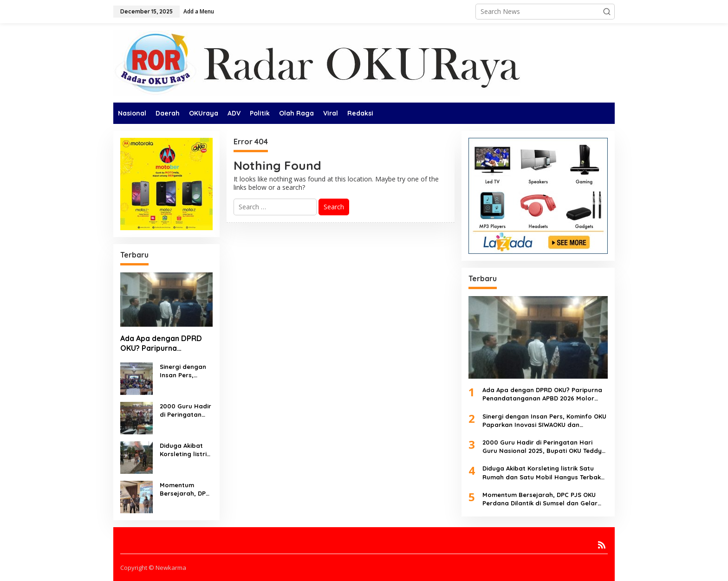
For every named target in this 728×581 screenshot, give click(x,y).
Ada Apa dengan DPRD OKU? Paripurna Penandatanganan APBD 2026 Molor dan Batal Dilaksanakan (164, 343)
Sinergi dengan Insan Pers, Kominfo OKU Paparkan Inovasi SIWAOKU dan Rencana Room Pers (185, 371)
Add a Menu (199, 11)
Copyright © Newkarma (153, 568)
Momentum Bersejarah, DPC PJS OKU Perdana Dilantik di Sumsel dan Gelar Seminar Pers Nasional (185, 489)
